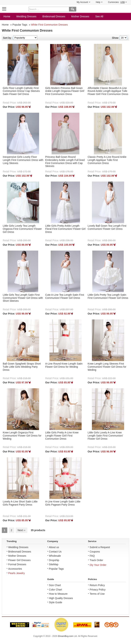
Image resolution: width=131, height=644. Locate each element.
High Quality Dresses (61, 599)
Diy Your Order (98, 565)
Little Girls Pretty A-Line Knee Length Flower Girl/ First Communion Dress (62, 436)
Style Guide (55, 603)
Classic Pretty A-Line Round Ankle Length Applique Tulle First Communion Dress (107, 160)
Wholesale (55, 556)
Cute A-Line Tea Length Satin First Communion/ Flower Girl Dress (65, 297)
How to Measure (58, 594)
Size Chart (55, 586)
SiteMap (54, 565)
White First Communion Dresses (49, 25)
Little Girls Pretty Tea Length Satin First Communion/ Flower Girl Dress (108, 297)
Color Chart (55, 590)
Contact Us (55, 552)
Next (22, 531)
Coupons (95, 552)
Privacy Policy (98, 590)
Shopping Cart (127, 9)
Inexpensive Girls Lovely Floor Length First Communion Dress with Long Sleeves (23, 160)
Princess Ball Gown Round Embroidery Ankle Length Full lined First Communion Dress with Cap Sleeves (65, 162)
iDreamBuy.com (65, 637)
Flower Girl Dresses (19, 561)
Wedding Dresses (26, 17)
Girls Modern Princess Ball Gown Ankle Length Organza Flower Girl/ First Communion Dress (65, 92)
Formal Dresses (17, 565)
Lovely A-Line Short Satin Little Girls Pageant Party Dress (20, 503)
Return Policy (97, 586)
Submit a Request (100, 548)
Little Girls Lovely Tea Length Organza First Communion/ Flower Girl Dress (22, 229)
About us (54, 548)
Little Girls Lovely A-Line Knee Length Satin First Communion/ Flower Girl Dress (105, 436)
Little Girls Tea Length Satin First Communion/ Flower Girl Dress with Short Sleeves (23, 298)
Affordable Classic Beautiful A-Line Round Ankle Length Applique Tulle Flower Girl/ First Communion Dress (108, 92)
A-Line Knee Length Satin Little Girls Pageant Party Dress (63, 503)
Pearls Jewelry (17, 573)
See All (99, 17)
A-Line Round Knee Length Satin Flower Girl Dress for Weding (64, 366)
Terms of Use (97, 594)
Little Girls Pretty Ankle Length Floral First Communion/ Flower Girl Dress (65, 229)
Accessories (15, 569)
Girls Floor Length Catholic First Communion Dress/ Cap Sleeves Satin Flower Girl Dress (21, 92)
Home (7, 17)
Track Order (96, 561)
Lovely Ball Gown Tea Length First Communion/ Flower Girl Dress (107, 228)
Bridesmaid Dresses (54, 17)
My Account (84, 2)
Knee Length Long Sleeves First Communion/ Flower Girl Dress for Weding (107, 367)
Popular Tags (20, 25)
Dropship (54, 561)
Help (99, 2)
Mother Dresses (80, 17)
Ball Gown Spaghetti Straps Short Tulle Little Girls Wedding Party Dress (22, 367)
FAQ (92, 556)
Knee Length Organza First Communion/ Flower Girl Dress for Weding (22, 436)
